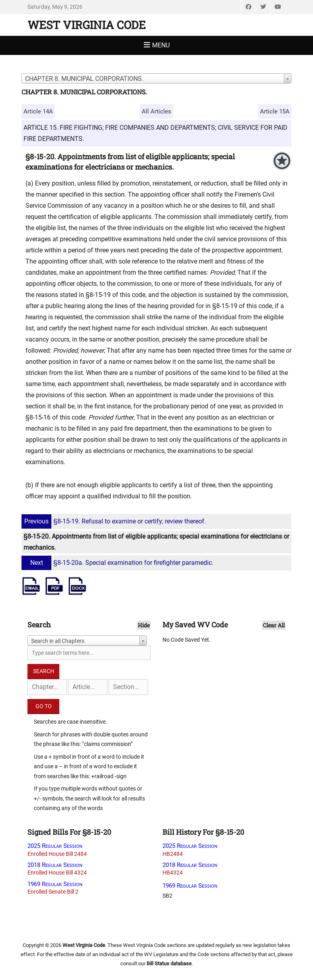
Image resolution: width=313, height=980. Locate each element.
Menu (161, 45)
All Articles (156, 111)
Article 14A (38, 111)
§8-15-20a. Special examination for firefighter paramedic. (118, 563)
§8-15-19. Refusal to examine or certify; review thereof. (115, 521)
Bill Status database (169, 963)
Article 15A (275, 111)
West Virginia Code (87, 25)
